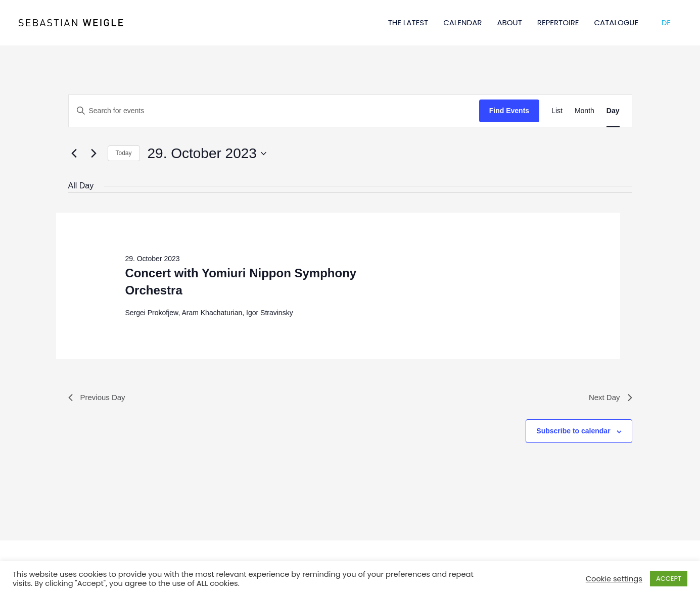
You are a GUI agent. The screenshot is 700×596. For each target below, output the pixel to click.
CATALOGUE (617, 22)
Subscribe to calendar (573, 432)
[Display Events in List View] (557, 111)
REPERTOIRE (558, 22)
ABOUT (509, 22)
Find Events (509, 111)
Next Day (610, 398)
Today (124, 153)
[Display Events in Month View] (585, 111)
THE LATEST (408, 22)
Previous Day (98, 398)
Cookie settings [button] (614, 579)
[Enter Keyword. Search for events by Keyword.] (274, 111)
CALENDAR (462, 22)
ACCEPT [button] (669, 579)
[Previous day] (74, 154)
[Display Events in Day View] (613, 111)
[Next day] (94, 154)
